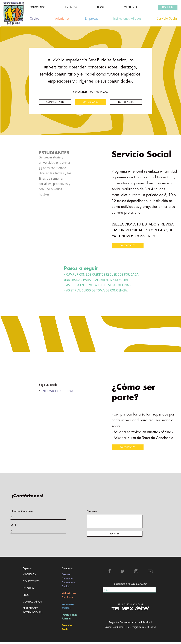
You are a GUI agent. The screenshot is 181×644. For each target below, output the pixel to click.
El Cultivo (152, 629)
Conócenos (31, 583)
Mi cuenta (29, 577)
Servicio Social (67, 629)
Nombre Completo (22, 511)
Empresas (68, 606)
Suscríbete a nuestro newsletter (130, 586)
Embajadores (69, 585)
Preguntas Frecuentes (120, 625)
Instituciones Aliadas (70, 619)
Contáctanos (31, 604)
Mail (13, 525)
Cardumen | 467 (122, 629)
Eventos (28, 590)
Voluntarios (69, 595)
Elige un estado (48, 385)
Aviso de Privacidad (142, 625)
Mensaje (92, 511)
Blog (26, 597)
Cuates (66, 577)
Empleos (66, 589)
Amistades (67, 581)
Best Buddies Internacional (31, 612)
